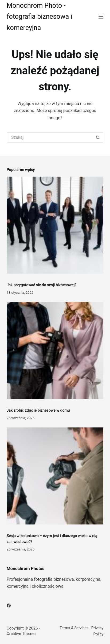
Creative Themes (22, 634)
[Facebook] (9, 606)
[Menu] (101, 17)
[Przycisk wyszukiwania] (98, 137)
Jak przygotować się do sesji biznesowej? (42, 285)
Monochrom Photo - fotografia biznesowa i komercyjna (40, 17)
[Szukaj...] (50, 137)
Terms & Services (74, 628)
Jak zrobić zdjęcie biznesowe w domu (38, 410)
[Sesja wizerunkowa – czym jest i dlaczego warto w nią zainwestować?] (55, 476)
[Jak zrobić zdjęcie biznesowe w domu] (55, 351)
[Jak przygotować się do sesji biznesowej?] (55, 225)
